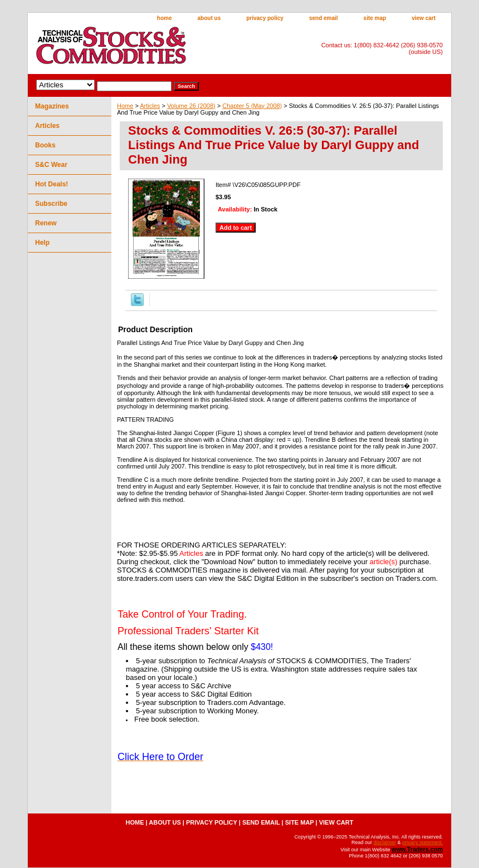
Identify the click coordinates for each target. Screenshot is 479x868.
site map (375, 18)
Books (45, 145)
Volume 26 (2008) (191, 106)
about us (209, 18)
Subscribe (51, 204)
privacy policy (265, 18)
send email (324, 18)
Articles (150, 106)
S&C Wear (51, 165)
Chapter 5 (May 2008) (252, 106)
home (165, 18)
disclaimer (385, 842)
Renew (46, 223)
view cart (424, 18)
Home (125, 106)
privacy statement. (422, 842)
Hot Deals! (52, 184)
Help (42, 243)
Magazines (52, 106)
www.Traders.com (417, 849)
